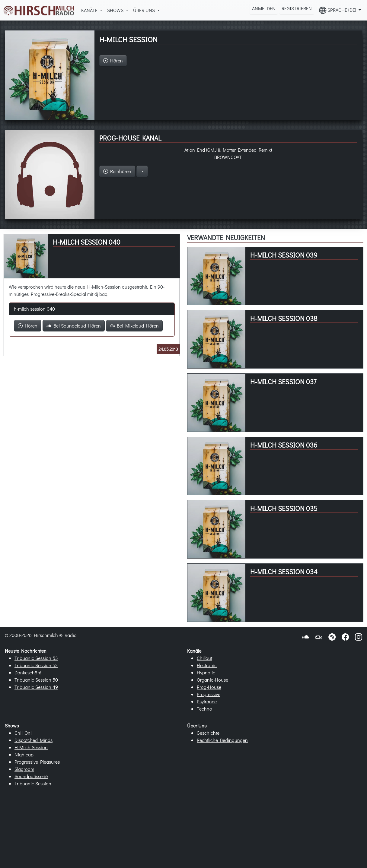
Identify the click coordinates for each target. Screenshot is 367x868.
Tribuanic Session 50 (36, 680)
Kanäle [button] (90, 10)
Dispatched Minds (34, 740)
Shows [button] (116, 10)
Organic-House (212, 680)
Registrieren (297, 8)
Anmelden (264, 8)
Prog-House (209, 687)
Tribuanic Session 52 (36, 665)
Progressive (209, 694)
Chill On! (23, 733)
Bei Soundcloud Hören (74, 326)
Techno (204, 709)
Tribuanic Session (33, 783)
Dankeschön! (28, 672)
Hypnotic (206, 672)
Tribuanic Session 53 (36, 658)
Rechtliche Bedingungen (222, 740)
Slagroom (24, 769)
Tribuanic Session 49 (36, 687)
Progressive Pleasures (37, 762)
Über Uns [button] (145, 10)
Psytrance (207, 701)
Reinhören (117, 171)
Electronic (207, 665)
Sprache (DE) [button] (338, 10)
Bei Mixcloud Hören (134, 326)
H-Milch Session (31, 747)
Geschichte (208, 733)
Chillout (204, 658)
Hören (28, 326)
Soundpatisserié (31, 776)
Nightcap (24, 754)
